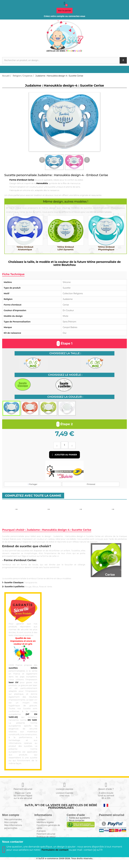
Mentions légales (45, 822)
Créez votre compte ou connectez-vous (64, 16)
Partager (33, 484)
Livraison (41, 819)
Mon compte (11, 822)
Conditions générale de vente (48, 827)
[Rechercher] (64, 60)
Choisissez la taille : (65, 353)
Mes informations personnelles (13, 827)
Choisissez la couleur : (65, 397)
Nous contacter (77, 820)
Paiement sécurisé (46, 834)
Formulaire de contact (55, 858)
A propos (41, 831)
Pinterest (91, 484)
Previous (42, 160)
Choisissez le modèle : (65, 375)
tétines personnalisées (101, 212)
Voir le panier (65, 11)
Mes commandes (13, 819)
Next (87, 160)
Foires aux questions (79, 818)
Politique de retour (46, 837)
